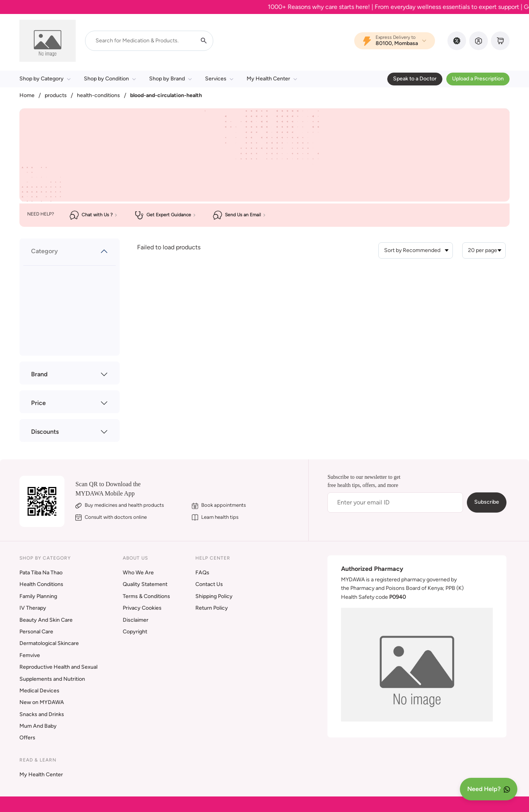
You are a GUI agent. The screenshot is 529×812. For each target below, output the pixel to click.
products (56, 95)
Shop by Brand (171, 79)
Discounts (45, 432)
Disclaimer (136, 620)
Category (44, 251)
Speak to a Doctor (415, 79)
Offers (27, 738)
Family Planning (38, 596)
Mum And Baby (38, 726)
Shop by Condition (110, 79)
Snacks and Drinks (42, 714)
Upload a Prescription (478, 79)
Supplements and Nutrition (52, 679)
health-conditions (98, 95)
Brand (39, 374)
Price (38, 403)
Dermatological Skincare (49, 643)
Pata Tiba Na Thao (41, 573)
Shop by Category (45, 79)
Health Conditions (41, 584)
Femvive (30, 655)
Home (27, 95)
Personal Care (36, 632)
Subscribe (487, 502)
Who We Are (138, 573)
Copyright (135, 632)
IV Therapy (33, 608)
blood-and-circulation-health (166, 95)
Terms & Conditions (146, 596)
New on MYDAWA (42, 702)
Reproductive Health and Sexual (58, 667)
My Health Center (272, 79)
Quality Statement (145, 584)
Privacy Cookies (142, 608)
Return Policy (212, 608)
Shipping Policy (214, 596)
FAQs (202, 573)
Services (219, 79)
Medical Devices (39, 691)
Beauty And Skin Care (46, 620)
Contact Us (209, 584)
